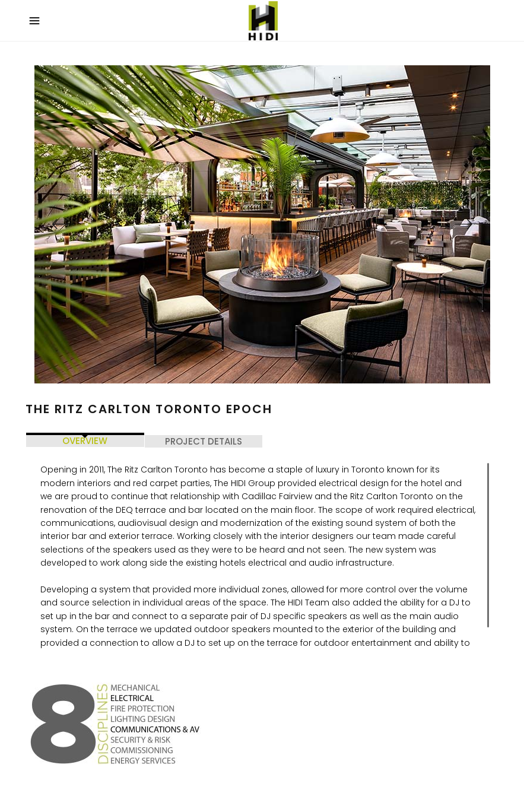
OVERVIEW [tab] (85, 441)
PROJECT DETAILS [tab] (204, 441)
